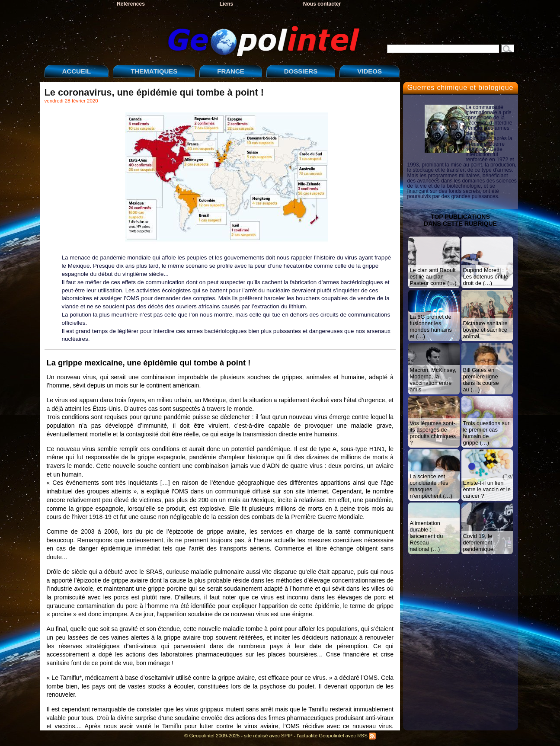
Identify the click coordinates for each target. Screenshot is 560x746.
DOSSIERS (301, 71)
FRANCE (231, 71)
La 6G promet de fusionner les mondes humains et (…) (431, 327)
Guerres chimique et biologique (460, 88)
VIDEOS (370, 71)
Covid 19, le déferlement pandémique (478, 543)
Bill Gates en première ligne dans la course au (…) (481, 380)
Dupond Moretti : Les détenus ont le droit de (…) (486, 277)
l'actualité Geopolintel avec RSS (336, 736)
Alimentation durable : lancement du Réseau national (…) (427, 536)
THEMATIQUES (154, 71)
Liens (226, 4)
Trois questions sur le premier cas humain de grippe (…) (486, 433)
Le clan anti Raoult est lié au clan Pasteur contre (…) (433, 277)
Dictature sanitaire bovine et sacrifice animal (485, 330)
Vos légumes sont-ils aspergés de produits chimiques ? (433, 433)
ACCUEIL (77, 71)
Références (131, 4)
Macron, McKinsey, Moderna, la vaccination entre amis (433, 380)
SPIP (287, 736)
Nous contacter (322, 4)
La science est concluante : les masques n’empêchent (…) (431, 486)
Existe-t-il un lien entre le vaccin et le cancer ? (487, 489)
